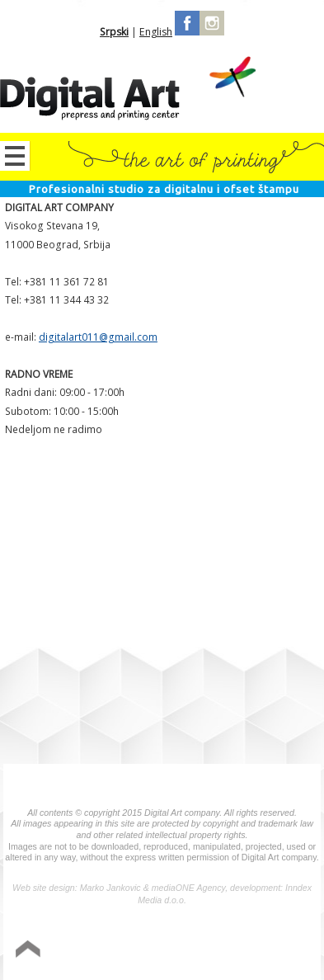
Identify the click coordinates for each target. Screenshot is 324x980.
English (156, 32)
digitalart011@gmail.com (98, 337)
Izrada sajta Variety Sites (243, 953)
